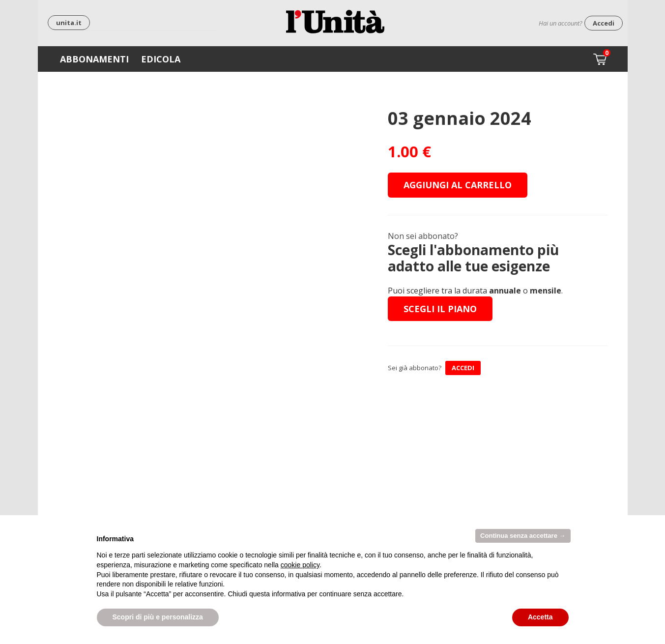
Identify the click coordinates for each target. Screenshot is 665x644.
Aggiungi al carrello (458, 185)
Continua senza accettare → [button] (523, 536)
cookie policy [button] (300, 565)
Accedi (604, 23)
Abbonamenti (94, 59)
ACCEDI (463, 368)
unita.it (69, 23)
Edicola (161, 59)
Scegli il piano (440, 309)
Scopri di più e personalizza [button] (158, 617)
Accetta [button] (540, 617)
